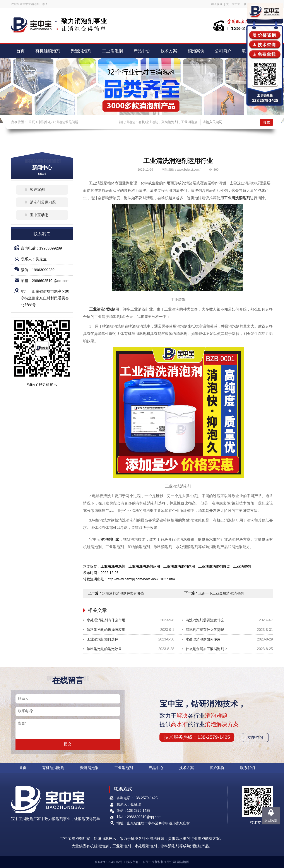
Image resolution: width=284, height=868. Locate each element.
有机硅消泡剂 (48, 51)
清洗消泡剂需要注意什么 (205, 620)
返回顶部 (271, 820)
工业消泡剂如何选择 (103, 639)
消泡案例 (196, 51)
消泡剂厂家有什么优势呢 (205, 630)
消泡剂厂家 (110, 539)
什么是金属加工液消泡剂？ (207, 649)
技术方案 (169, 51)
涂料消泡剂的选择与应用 (106, 630)
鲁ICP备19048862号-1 (110, 862)
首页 (21, 51)
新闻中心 (45, 122)
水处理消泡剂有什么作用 (106, 620)
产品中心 (142, 51)
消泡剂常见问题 (67, 122)
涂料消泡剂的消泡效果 (104, 649)
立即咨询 (255, 737)
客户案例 (37, 190)
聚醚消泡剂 (81, 51)
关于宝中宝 (233, 4)
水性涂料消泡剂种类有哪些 (123, 593)
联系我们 (248, 768)
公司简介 (223, 51)
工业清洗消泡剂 (237, 198)
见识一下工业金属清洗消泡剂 (221, 593)
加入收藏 (217, 4)
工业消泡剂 (112, 51)
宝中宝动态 (39, 215)
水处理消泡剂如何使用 (203, 639)
